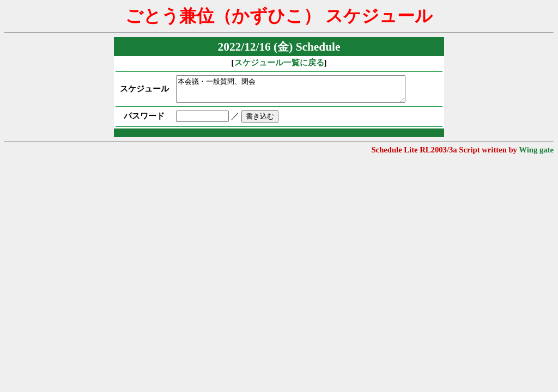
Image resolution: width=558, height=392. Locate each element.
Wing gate (536, 155)
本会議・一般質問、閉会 (299, 91)
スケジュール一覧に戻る (279, 63)
